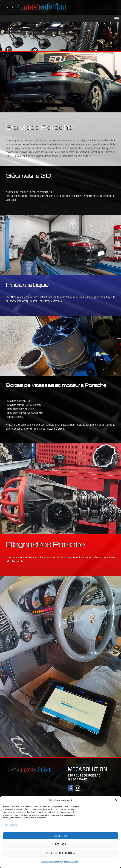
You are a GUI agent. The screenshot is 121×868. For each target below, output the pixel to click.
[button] (116, 800)
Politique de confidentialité (52, 861)
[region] (60, 35)
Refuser (60, 844)
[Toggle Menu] (117, 19)
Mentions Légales (71, 861)
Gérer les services (12, 825)
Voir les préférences (61, 853)
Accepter (61, 836)
